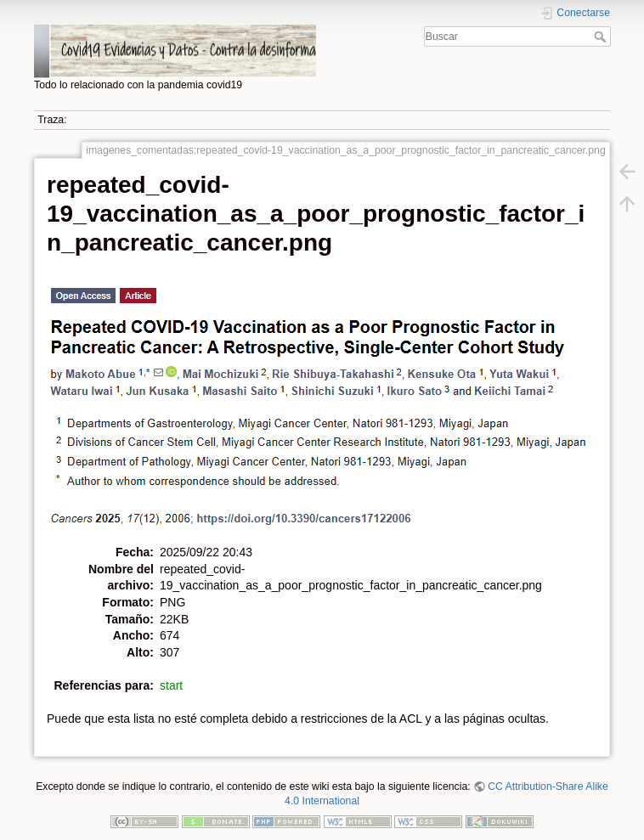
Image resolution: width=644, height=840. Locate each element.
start (171, 685)
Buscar (602, 37)
